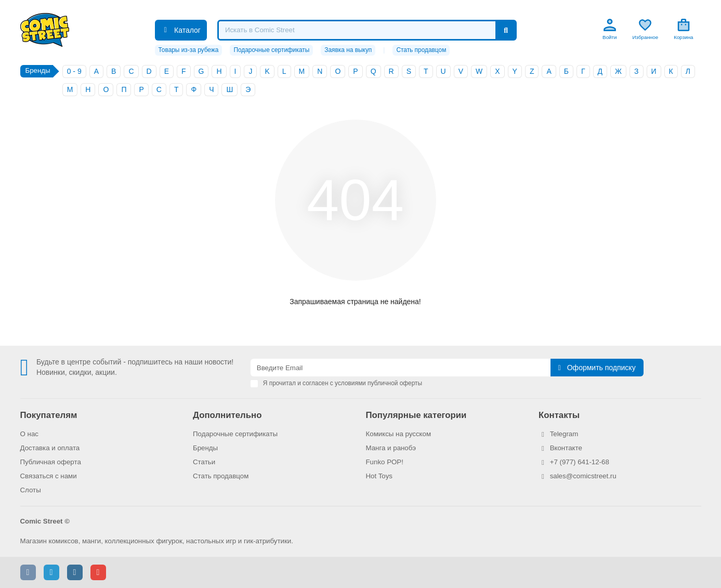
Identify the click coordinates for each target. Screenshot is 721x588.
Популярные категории (416, 415)
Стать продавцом (421, 50)
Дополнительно (227, 415)
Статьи (204, 462)
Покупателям (49, 415)
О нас (29, 434)
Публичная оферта (51, 462)
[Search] (367, 30)
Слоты (31, 490)
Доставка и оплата (50, 448)
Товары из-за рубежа (189, 50)
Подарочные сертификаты (271, 50)
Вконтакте (566, 448)
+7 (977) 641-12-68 (580, 462)
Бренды (205, 448)
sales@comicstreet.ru (583, 476)
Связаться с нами (49, 476)
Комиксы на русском (399, 434)
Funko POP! (385, 462)
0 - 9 (74, 71)
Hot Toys (379, 476)
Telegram (564, 434)
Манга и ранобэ (391, 448)
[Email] (401, 368)
